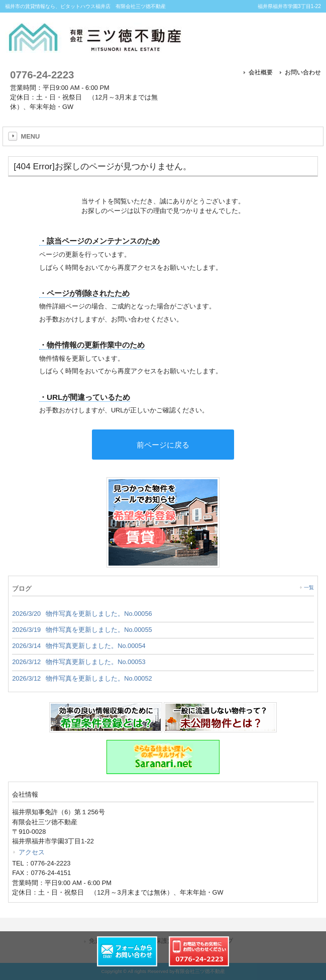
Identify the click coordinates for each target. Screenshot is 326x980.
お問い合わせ (303, 72)
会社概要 (261, 72)
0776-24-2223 (42, 75)
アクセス (32, 852)
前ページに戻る (163, 445)
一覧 (309, 587)
